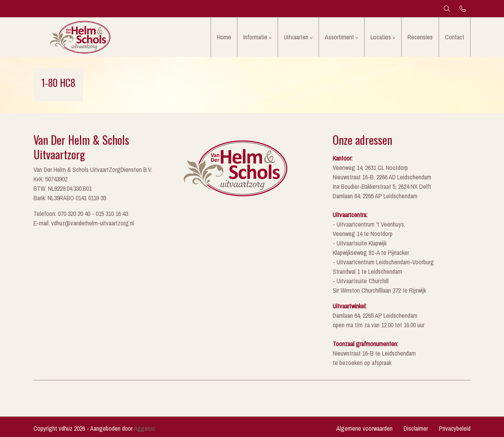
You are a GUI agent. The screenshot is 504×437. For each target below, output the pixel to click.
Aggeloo (145, 428)
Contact (455, 37)
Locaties (381, 37)
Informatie (255, 37)
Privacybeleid (455, 428)
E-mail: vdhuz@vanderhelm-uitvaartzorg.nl (84, 223)
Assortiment (339, 37)
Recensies (420, 37)
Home (224, 37)
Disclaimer (416, 428)
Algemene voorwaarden (364, 428)
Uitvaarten (296, 37)
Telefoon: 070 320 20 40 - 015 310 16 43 (81, 214)
